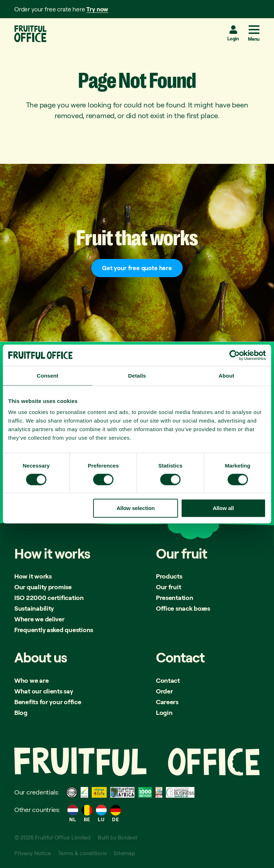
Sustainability (34, 608)
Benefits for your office (48, 702)
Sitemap (124, 853)
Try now (97, 9)
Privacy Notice (33, 853)
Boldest (127, 837)
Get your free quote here (137, 268)
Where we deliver (39, 619)
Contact (168, 680)
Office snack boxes (183, 608)
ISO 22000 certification (49, 597)
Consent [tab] (48, 376)
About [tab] (227, 376)
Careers (167, 702)
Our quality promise (43, 587)
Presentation (175, 597)
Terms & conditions (82, 853)
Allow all (223, 508)
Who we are (31, 680)
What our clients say (44, 691)
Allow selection (136, 508)
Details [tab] (137, 376)
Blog (21, 712)
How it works (33, 576)
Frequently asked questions (54, 630)
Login (233, 39)
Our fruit (169, 587)
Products (169, 576)
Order (164, 691)
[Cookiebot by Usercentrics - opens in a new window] (235, 355)
